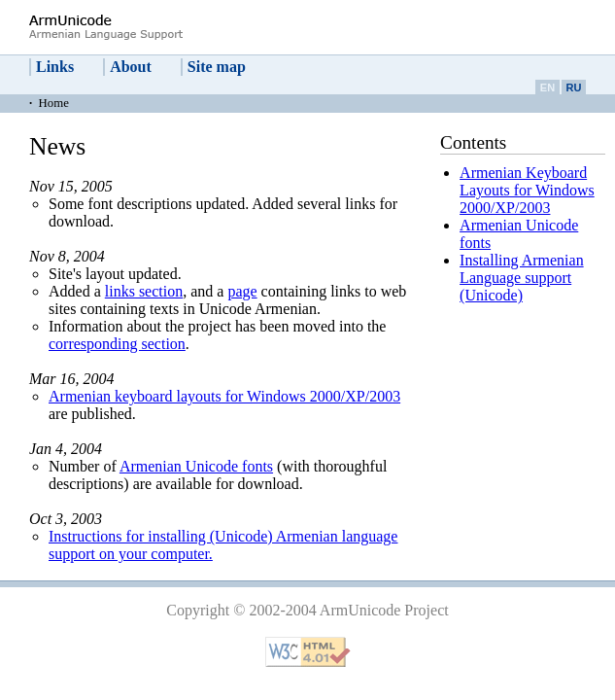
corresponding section (117, 344)
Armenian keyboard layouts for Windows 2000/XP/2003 (224, 396)
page (242, 291)
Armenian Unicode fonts (196, 466)
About (131, 67)
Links (55, 67)
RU (574, 87)
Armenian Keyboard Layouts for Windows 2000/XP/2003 (527, 190)
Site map (217, 67)
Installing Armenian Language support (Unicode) (522, 278)
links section (144, 291)
